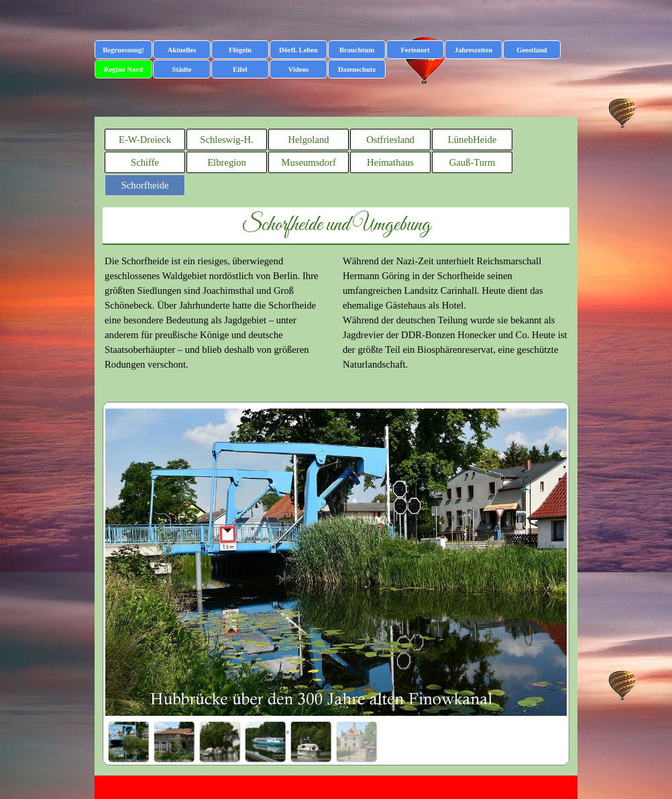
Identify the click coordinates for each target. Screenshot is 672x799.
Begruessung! (123, 50)
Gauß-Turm (472, 162)
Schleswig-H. (226, 140)
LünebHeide (472, 140)
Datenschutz (357, 69)
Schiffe (145, 162)
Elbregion (227, 162)
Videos (298, 69)
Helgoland (309, 140)
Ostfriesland (390, 140)
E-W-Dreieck (145, 140)
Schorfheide (145, 185)
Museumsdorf (308, 162)
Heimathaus (390, 162)
